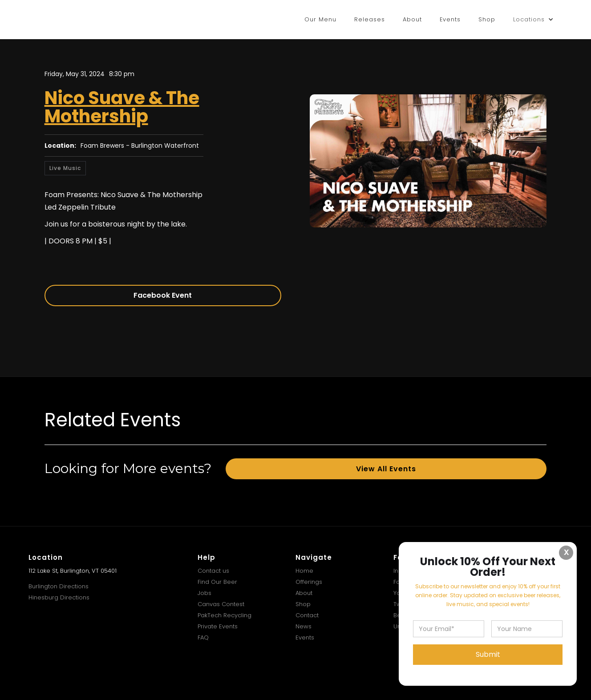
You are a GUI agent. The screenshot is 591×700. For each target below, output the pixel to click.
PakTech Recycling (225, 615)
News (304, 626)
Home (304, 571)
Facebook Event (163, 295)
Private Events (218, 626)
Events (450, 19)
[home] (57, 20)
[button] (533, 20)
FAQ (203, 637)
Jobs (204, 593)
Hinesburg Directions (59, 597)
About (412, 19)
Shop (487, 19)
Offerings (309, 582)
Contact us (213, 571)
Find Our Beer (217, 582)
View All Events (386, 469)
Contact (307, 615)
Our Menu (320, 19)
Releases (370, 19)
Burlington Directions (59, 586)
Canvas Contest (221, 604)
